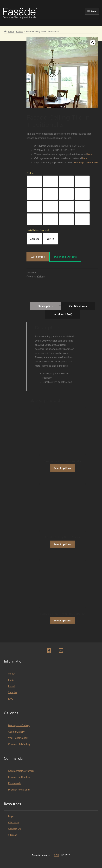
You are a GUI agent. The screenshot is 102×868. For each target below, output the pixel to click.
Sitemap (13, 835)
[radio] (34, 181)
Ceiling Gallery (16, 732)
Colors (31, 173)
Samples (13, 692)
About (12, 673)
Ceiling (20, 31)
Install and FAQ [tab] (62, 314)
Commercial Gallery (19, 744)
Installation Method (38, 230)
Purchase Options (65, 257)
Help (11, 680)
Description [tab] (45, 306)
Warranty (13, 822)
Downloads (14, 783)
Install (12, 686)
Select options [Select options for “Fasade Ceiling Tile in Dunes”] (62, 544)
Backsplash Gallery (19, 725)
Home (11, 31)
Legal (11, 816)
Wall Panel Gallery (18, 738)
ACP (56, 855)
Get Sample (38, 257)
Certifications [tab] (78, 306)
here (90, 154)
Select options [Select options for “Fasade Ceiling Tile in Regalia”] (62, 468)
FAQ (11, 699)
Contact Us (14, 829)
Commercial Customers (21, 771)
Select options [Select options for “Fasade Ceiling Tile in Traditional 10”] (62, 620)
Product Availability (19, 789)
